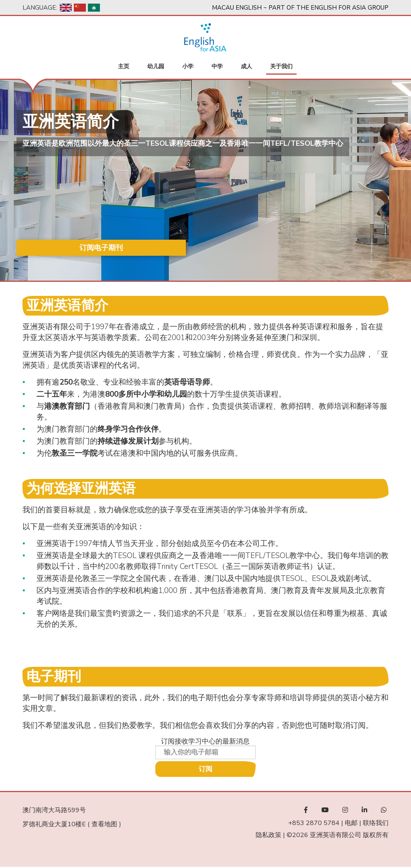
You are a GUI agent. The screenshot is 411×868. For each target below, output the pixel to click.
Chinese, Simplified (80, 8)
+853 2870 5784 (314, 824)
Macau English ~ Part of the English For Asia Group (300, 8)
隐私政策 (269, 836)
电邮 (351, 824)
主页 (124, 67)
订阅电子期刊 (71, 249)
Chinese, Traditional (94, 8)
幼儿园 (156, 67)
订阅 (205, 770)
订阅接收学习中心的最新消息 (205, 742)
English (66, 8)
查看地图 (104, 825)
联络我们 (376, 824)
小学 (188, 67)
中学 (217, 67)
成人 (246, 67)
